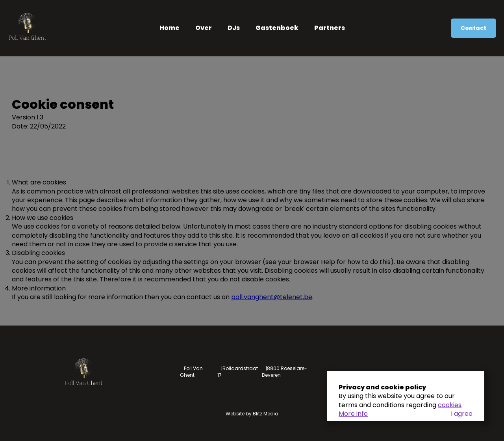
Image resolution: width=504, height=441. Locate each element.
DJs (234, 28)
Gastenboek (277, 28)
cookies (450, 405)
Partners (330, 28)
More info (353, 414)
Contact (473, 28)
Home (170, 28)
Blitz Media (266, 414)
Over (204, 28)
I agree (462, 414)
